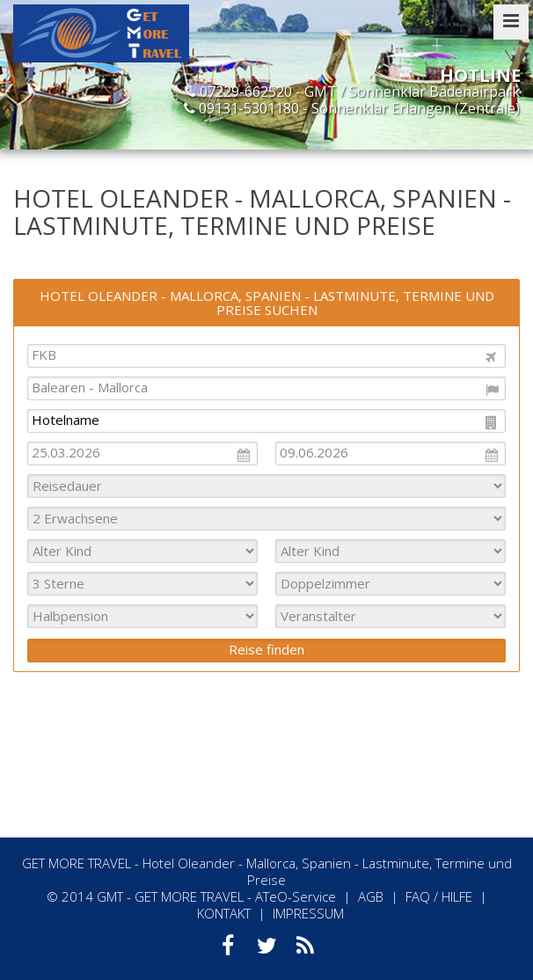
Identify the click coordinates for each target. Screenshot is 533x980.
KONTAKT (224, 913)
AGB (371, 896)
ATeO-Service (296, 896)
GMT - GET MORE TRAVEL (170, 896)
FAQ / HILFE (439, 896)
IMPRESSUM (308, 913)
